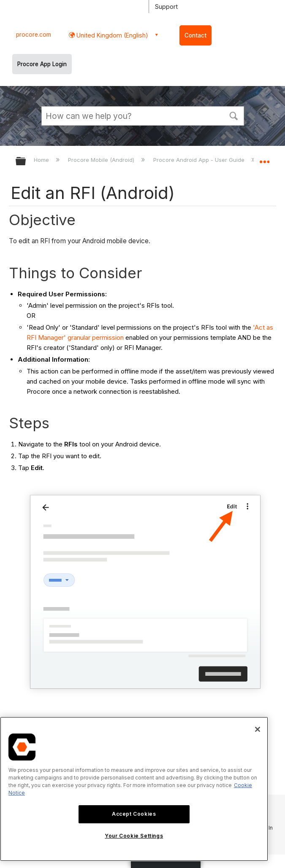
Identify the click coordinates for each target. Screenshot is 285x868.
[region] (134, 789)
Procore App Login (42, 64)
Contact (195, 35)
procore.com (34, 35)
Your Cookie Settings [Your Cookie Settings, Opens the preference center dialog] (134, 836)
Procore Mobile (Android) (102, 160)
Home (42, 160)
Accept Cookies (134, 814)
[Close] (258, 729)
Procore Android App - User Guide (200, 160)
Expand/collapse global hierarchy (26, 162)
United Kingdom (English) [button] (111, 35)
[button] (234, 115)
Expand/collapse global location (264, 159)
